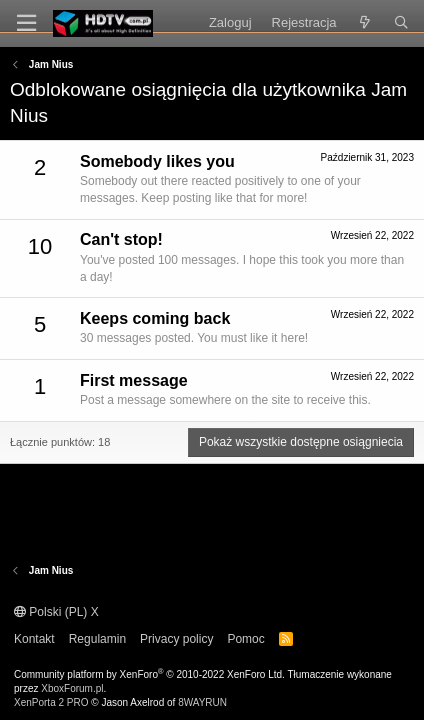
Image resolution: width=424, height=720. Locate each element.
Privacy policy (176, 639)
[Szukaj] (401, 23)
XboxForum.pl (72, 688)
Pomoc (245, 639)
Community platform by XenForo (149, 674)
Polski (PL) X (56, 612)
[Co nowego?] (365, 23)
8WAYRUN (202, 702)
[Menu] (26, 23)
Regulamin (97, 639)
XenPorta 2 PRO (51, 702)
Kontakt (34, 639)
